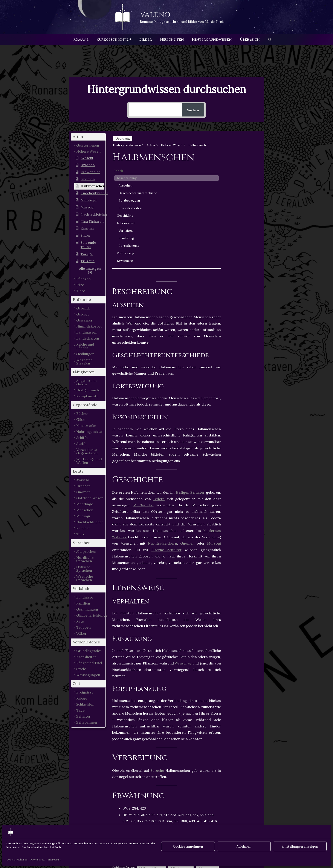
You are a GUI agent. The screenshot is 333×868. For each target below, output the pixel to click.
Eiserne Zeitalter (166, 439)
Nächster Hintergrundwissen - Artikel (261, 824)
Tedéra (159, 388)
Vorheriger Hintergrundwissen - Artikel (73, 824)
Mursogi (214, 433)
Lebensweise (242, 198)
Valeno (155, 15)
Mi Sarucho (143, 395)
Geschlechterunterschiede (245, 162)
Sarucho (157, 660)
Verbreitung (242, 228)
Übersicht (123, 139)
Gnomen (187, 433)
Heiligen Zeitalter (190, 382)
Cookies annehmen (188, 846)
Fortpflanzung (245, 221)
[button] (267, 40)
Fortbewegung (245, 171)
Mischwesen (181, 758)
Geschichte (241, 191)
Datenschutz (37, 860)
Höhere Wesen (151, 758)
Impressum (54, 860)
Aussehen (241, 152)
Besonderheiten (245, 181)
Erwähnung (241, 236)
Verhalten (242, 206)
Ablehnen (244, 846)
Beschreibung (243, 144)
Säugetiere (207, 758)
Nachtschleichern (163, 433)
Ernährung (242, 213)
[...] (155, 110)
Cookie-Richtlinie (17, 860)
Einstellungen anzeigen (300, 846)
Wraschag (183, 553)
